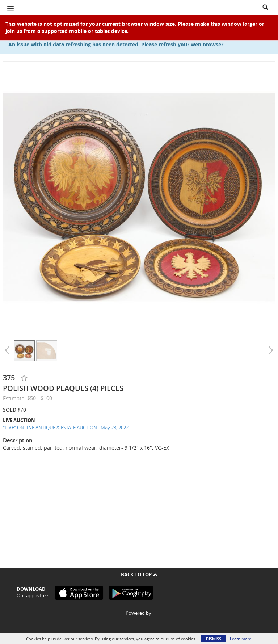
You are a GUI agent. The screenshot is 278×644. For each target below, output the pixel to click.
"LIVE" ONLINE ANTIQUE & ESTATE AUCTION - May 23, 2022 (66, 428)
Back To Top (139, 574)
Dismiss (214, 639)
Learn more (241, 639)
